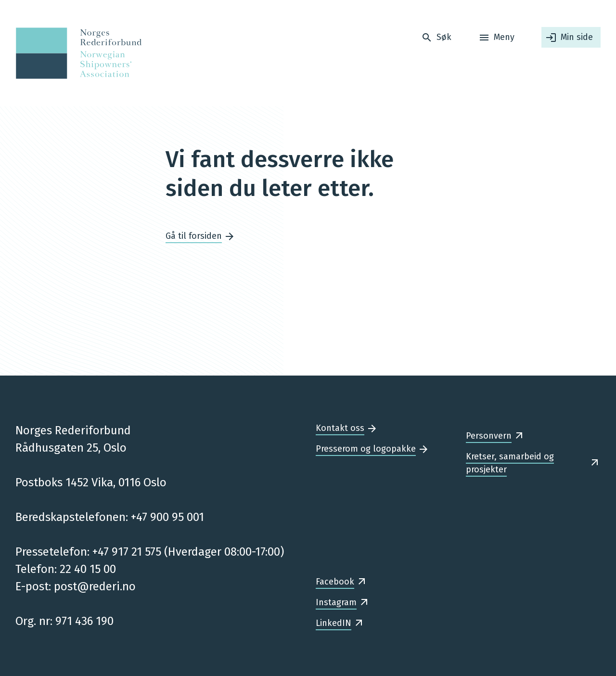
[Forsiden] (76, 53)
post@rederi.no (95, 586)
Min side (577, 37)
